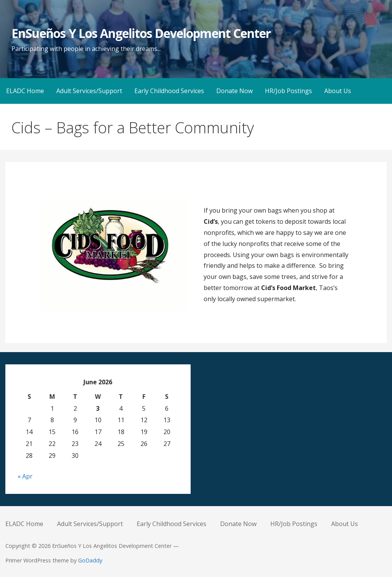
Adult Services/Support (89, 91)
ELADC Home (25, 91)
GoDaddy (90, 560)
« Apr (25, 476)
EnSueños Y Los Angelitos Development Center (141, 33)
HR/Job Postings (288, 91)
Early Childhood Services (169, 91)
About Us (338, 91)
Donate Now (234, 91)
